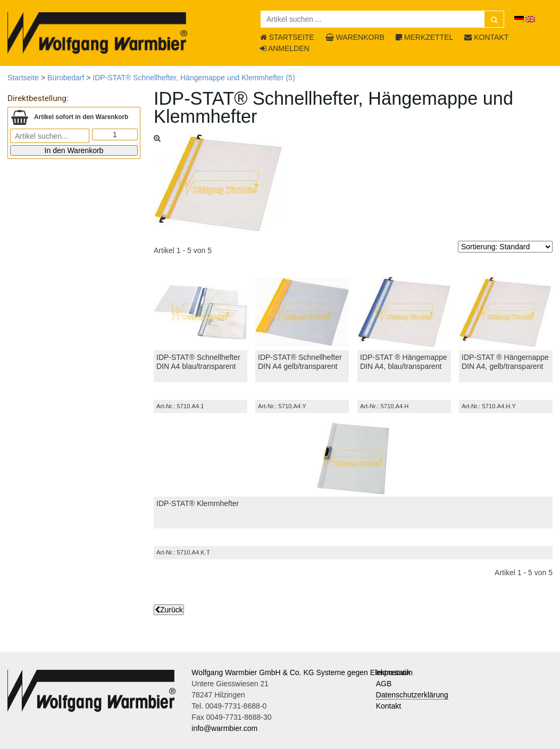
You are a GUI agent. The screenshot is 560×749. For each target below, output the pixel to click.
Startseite (23, 78)
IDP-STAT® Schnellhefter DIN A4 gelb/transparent (300, 362)
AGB (384, 684)
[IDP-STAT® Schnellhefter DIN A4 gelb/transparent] (302, 312)
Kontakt (388, 706)
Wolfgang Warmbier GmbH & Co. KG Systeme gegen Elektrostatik (301, 672)
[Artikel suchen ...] (382, 19)
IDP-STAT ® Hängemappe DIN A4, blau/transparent (404, 362)
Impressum (394, 672)
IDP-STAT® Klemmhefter (198, 503)
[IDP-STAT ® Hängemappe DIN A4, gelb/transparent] (506, 312)
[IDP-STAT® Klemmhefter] (353, 458)
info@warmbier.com (224, 728)
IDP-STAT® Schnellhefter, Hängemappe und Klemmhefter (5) (194, 78)
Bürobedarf (66, 78)
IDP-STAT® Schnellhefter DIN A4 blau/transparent (198, 362)
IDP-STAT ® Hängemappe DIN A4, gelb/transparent (505, 362)
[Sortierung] (505, 247)
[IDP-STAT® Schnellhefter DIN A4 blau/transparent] (200, 312)
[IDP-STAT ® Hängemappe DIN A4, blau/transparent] (404, 312)
